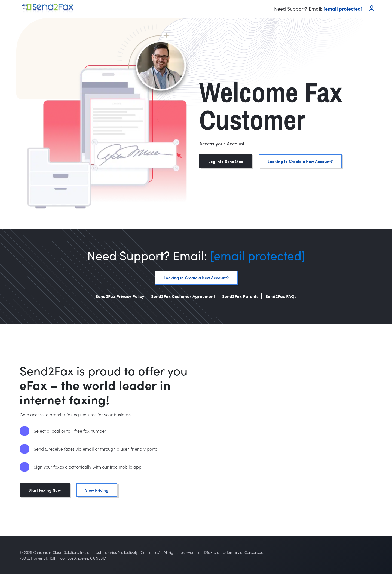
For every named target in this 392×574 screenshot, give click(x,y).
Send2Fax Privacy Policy (120, 296)
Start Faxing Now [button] (45, 490)
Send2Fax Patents (240, 296)
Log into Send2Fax (226, 161)
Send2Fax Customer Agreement (184, 296)
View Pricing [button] (97, 490)
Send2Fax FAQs (281, 296)
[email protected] (258, 255)
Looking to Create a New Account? (300, 161)
